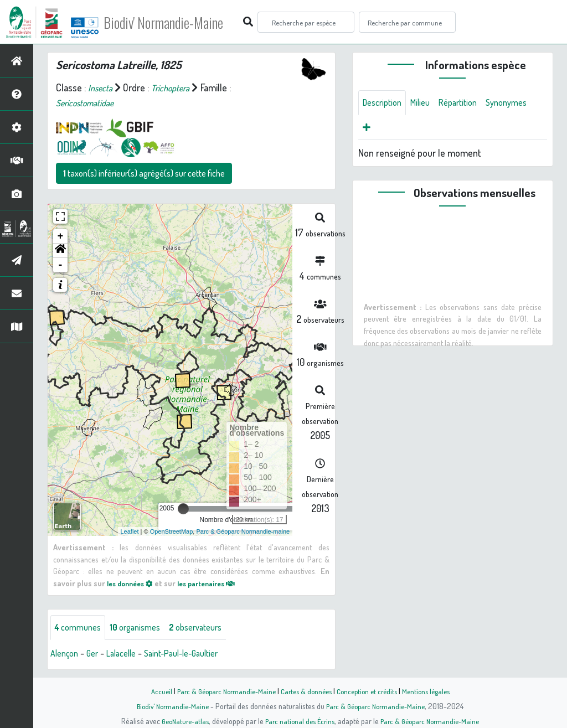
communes (81, 628)
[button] (60, 251)
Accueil (151, 691)
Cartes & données (306, 691)
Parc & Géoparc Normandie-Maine (220, 691)
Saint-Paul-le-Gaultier (197, 655)
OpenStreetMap (172, 531)
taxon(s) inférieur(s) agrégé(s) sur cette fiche (144, 173)
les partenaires (217, 583)
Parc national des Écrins (298, 721)
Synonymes (386, 130)
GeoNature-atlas (179, 721)
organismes (144, 628)
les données (133, 583)
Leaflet (130, 531)
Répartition (468, 104)
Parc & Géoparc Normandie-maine (243, 531)
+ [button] (61, 236)
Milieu (427, 104)
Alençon (66, 655)
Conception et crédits (371, 691)
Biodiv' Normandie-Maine (182, 22)
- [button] (61, 265)
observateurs (211, 628)
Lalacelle (129, 655)
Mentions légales (434, 691)
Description (385, 104)
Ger (97, 655)
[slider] (183, 509)
